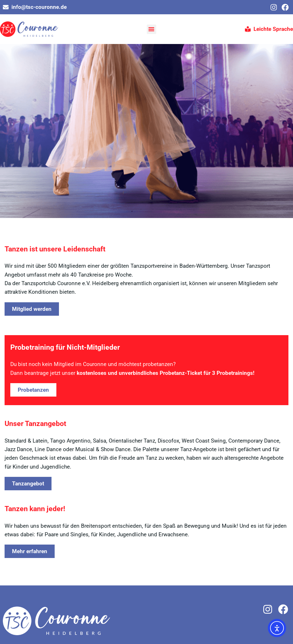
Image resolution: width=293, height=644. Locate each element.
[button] (152, 29)
